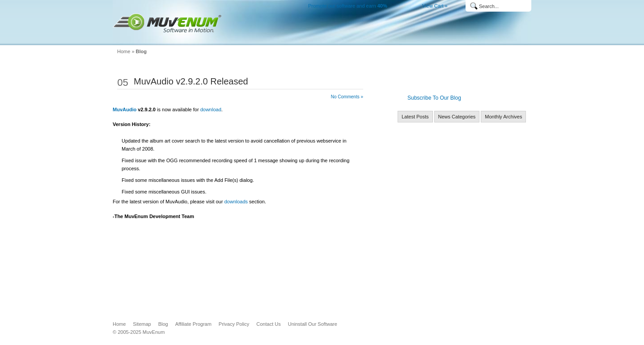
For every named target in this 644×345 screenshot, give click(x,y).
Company (513, 38)
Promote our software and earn (348, 6)
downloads (236, 202)
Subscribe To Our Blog (434, 98)
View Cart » (435, 6)
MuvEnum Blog (481, 38)
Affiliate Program (193, 324)
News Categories (457, 117)
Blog (141, 51)
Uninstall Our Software (313, 324)
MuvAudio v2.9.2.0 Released (191, 81)
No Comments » (347, 97)
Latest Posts (415, 117)
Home (303, 38)
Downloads (378, 38)
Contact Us (268, 324)
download (211, 109)
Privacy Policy (234, 324)
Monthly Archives (503, 117)
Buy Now (417, 38)
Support (451, 38)
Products (337, 38)
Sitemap (142, 324)
